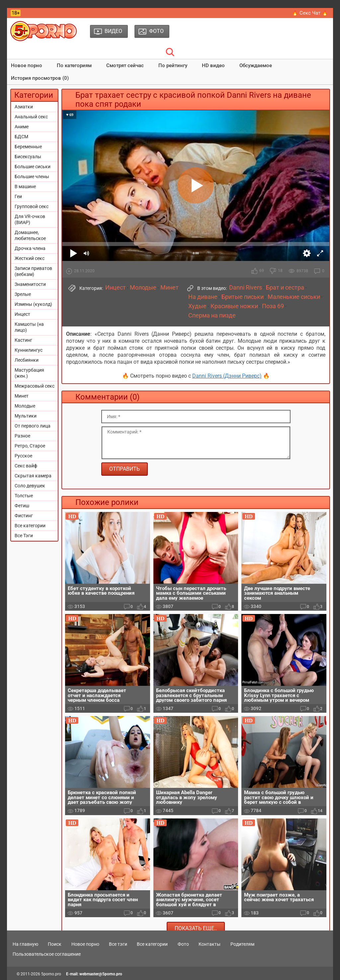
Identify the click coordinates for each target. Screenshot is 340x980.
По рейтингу (173, 65)
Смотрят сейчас (125, 65)
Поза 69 (273, 306)
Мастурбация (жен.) (29, 373)
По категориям (74, 65)
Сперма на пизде (212, 315)
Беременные (28, 147)
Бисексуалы (28, 157)
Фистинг (24, 516)
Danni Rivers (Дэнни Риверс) (227, 376)
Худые (197, 306)
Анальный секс (31, 117)
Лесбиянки (27, 360)
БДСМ (21, 137)
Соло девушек (30, 486)
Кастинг (23, 340)
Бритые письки (243, 297)
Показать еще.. (196, 928)
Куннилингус (29, 350)
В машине (25, 186)
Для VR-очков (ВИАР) (30, 219)
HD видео (213, 65)
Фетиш (22, 506)
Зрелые (23, 294)
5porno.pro (51, 974)
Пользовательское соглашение (47, 954)
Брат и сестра (285, 288)
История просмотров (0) (40, 78)
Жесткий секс (30, 258)
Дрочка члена (30, 248)
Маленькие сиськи (294, 297)
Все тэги (118, 944)
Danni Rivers (246, 288)
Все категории (30, 526)
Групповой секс (32, 206)
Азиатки (24, 107)
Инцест (22, 314)
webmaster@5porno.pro (101, 974)
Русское (23, 456)
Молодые (25, 406)
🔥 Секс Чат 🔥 (310, 13)
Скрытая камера (33, 476)
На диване (203, 297)
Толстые (24, 496)
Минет (22, 396)
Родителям (242, 944)
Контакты (210, 944)
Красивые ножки (234, 306)
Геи (18, 196)
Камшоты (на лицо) (29, 327)
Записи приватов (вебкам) (33, 271)
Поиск (55, 944)
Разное (22, 436)
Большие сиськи (33, 167)
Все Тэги (24, 536)
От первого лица (33, 426)
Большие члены (32, 177)
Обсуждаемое (256, 65)
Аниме (22, 127)
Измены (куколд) (33, 304)
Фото (183, 944)
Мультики (26, 416)
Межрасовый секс (35, 386)
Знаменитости (30, 284)
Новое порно (27, 65)
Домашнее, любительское (30, 235)
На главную (25, 944)
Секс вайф (26, 466)
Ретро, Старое (30, 446)
